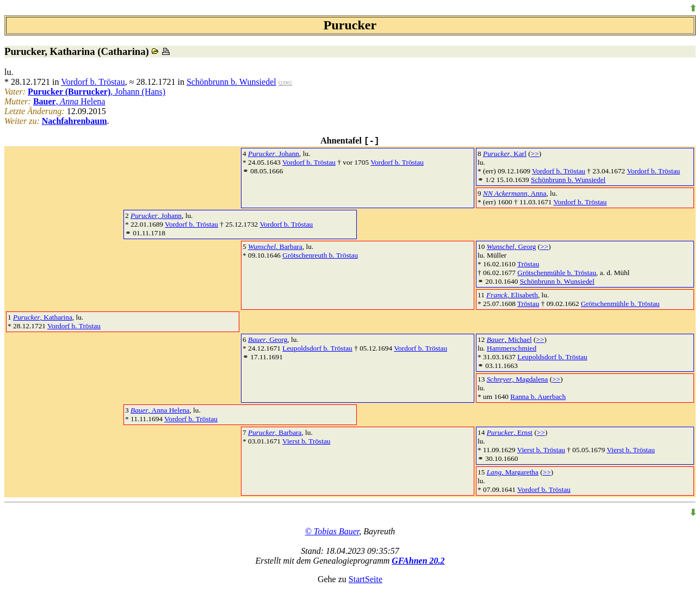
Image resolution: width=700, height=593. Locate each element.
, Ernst (510, 432)
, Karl (505, 154)
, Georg (512, 246)
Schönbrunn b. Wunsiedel (231, 82)
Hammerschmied (512, 348)
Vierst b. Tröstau (306, 441)
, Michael (509, 339)
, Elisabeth (512, 295)
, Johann (274, 154)
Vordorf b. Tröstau (93, 82)
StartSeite (366, 579)
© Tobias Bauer (332, 531)
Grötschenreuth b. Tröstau (320, 255)
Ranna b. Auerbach (538, 397)
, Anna (515, 193)
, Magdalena (518, 379)
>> (535, 154)
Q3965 (285, 83)
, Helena (69, 101)
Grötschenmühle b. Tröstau (557, 273)
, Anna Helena (160, 410)
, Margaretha (513, 472)
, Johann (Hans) (97, 92)
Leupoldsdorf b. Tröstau (317, 348)
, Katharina (43, 317)
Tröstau (528, 264)
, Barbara (275, 246)
